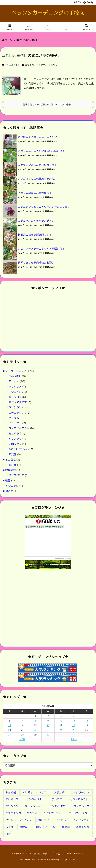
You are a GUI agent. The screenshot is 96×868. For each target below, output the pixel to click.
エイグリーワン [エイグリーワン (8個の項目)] (80, 792)
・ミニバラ (52, 65)
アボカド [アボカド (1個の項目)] (59, 792)
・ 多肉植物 (13, 376)
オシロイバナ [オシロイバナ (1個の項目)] (34, 799)
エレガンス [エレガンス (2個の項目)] (12, 799)
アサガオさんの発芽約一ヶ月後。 (37, 179)
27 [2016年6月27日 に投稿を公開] (9, 735)
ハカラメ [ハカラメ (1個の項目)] (32, 813)
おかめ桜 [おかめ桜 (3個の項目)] (11, 792)
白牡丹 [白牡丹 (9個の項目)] (9, 834)
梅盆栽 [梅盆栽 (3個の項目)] (66, 827)
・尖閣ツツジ (14, 444)
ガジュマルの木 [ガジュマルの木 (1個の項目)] (79, 799)
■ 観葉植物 (9, 470)
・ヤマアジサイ (15, 439)
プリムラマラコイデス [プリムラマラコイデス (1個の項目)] (18, 820)
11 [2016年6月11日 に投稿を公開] (74, 721)
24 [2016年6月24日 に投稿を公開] (61, 730)
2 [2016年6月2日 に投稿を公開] (48, 716)
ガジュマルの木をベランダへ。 (36, 221)
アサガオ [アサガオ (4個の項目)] (28, 792)
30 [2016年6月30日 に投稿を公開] (48, 735)
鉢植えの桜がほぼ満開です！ (35, 235)
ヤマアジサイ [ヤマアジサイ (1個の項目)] (81, 820)
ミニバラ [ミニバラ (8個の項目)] (61, 820)
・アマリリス (14, 386)
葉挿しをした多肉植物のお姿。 (36, 263)
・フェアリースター (18, 428)
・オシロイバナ (15, 392)
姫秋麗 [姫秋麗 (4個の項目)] (23, 827)
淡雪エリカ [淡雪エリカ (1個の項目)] (83, 827)
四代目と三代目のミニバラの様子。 (31, 55)
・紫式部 (11, 454)
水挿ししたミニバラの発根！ (35, 193)
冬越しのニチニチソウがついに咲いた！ (41, 151)
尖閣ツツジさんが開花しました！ (37, 165)
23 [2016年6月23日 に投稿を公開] (48, 730)
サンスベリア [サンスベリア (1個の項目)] (57, 806)
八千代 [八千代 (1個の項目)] (9, 827)
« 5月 (22, 739)
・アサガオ (12, 381)
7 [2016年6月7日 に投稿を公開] (22, 721)
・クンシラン (14, 407)
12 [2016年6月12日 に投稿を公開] (87, 721)
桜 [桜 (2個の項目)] (54, 827)
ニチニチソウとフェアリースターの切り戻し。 (45, 207)
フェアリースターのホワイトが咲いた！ (41, 249)
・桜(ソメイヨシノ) (17, 449)
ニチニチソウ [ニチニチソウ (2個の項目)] (13, 813)
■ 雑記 (7, 480)
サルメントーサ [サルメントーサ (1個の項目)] (34, 806)
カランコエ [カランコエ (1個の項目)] (56, 799)
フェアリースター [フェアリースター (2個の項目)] (79, 813)
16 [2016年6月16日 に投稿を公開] (48, 725)
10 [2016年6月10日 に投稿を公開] (61, 721)
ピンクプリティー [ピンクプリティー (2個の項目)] (53, 813)
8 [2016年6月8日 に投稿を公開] (35, 721)
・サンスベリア (15, 475)
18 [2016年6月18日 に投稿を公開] (74, 725)
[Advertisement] (48, 321)
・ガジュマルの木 (16, 402)
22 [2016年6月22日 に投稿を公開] (35, 730)
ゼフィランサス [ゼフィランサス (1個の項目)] (80, 806)
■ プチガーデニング (35, 65)
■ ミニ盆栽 (9, 460)
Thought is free (68, 859)
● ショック (12, 486)
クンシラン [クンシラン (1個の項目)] (12, 806)
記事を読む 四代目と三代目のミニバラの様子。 (48, 104)
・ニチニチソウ (15, 413)
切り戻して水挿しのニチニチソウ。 (39, 137)
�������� (63, 559)
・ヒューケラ (14, 423)
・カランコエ (14, 397)
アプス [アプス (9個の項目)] (43, 792)
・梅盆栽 (11, 465)
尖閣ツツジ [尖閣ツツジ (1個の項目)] (40, 827)
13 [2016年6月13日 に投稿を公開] (9, 725)
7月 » (74, 739)
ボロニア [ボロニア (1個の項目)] (44, 820)
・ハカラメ (12, 418)
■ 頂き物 (8, 491)
